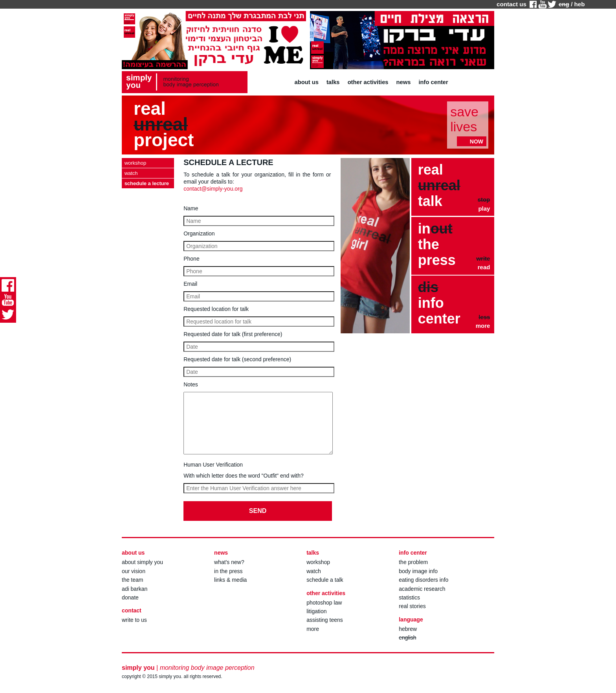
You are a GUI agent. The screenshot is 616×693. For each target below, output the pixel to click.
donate (130, 597)
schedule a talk (325, 580)
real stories (412, 606)
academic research (422, 589)
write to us (134, 620)
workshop (318, 562)
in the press (228, 571)
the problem (413, 562)
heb (580, 4)
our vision (134, 571)
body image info (418, 571)
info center (434, 82)
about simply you (142, 562)
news (404, 82)
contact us (511, 4)
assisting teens (325, 620)
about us (307, 82)
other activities (368, 82)
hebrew (408, 629)
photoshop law (324, 603)
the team (132, 580)
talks (333, 82)
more (313, 629)
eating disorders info (423, 580)
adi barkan (135, 589)
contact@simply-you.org (213, 189)
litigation (316, 611)
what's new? (229, 562)
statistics (409, 597)
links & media (230, 580)
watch (314, 571)
